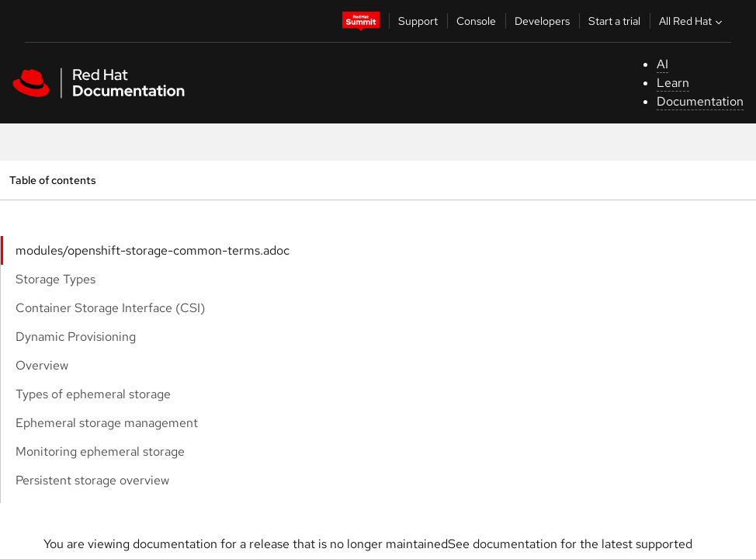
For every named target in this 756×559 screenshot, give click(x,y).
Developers (542, 21)
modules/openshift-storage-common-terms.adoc (153, 250)
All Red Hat (692, 21)
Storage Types (55, 279)
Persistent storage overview (92, 480)
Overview (42, 365)
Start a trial (614, 21)
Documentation (700, 101)
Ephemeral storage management (107, 423)
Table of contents (52, 180)
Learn (673, 83)
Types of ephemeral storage (93, 394)
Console (476, 21)
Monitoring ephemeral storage (100, 451)
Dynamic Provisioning (76, 337)
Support (418, 21)
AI (662, 64)
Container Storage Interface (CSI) (110, 308)
